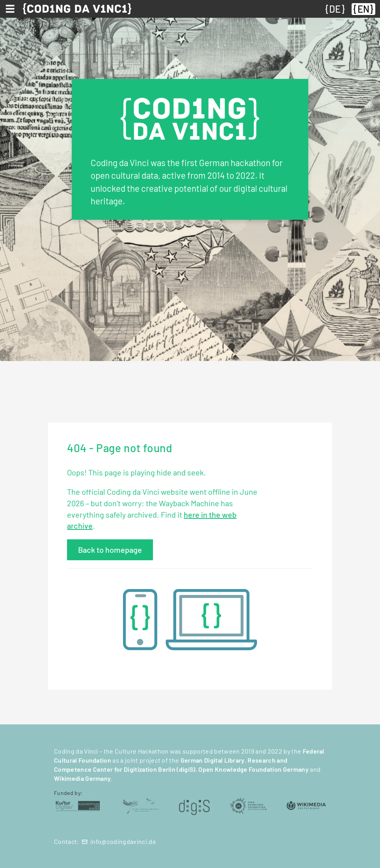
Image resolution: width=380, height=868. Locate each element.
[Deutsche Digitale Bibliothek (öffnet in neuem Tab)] (140, 805)
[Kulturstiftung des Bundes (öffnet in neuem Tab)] (78, 805)
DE (335, 9)
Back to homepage (110, 550)
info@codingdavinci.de (123, 841)
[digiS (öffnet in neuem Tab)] (194, 805)
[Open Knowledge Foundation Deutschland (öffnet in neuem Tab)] (248, 805)
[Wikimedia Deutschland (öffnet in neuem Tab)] (306, 805)
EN (363, 9)
